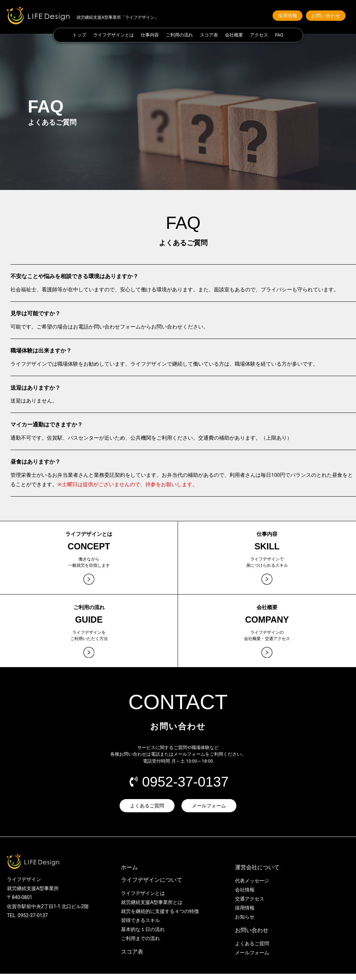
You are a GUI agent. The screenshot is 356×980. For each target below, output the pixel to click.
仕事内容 (150, 35)
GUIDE (89, 622)
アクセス (259, 35)
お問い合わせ (252, 936)
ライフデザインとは (114, 35)
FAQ (279, 35)
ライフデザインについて (152, 886)
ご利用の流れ (179, 35)
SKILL (267, 546)
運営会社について (257, 874)
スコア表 (209, 35)
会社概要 (234, 35)
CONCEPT (89, 546)
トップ (79, 35)
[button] (288, 16)
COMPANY (267, 622)
